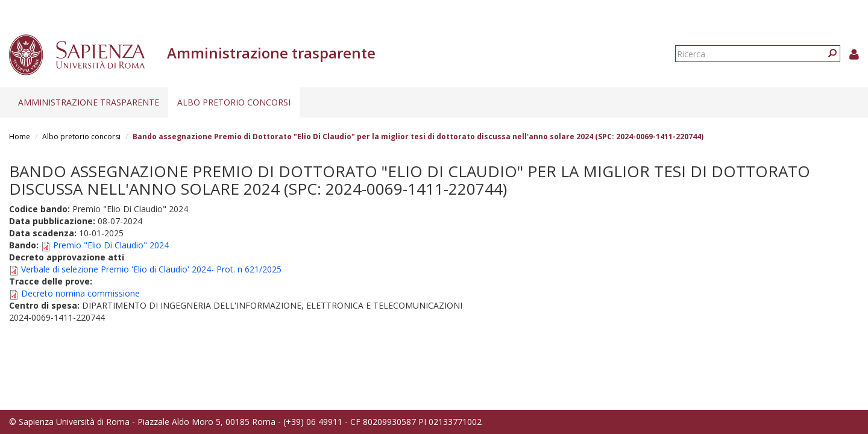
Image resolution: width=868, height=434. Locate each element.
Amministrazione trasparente (89, 102)
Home (20, 137)
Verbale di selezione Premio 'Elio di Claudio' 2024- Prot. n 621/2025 (151, 269)
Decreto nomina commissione (80, 293)
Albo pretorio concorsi (234, 102)
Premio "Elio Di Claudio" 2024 (111, 245)
